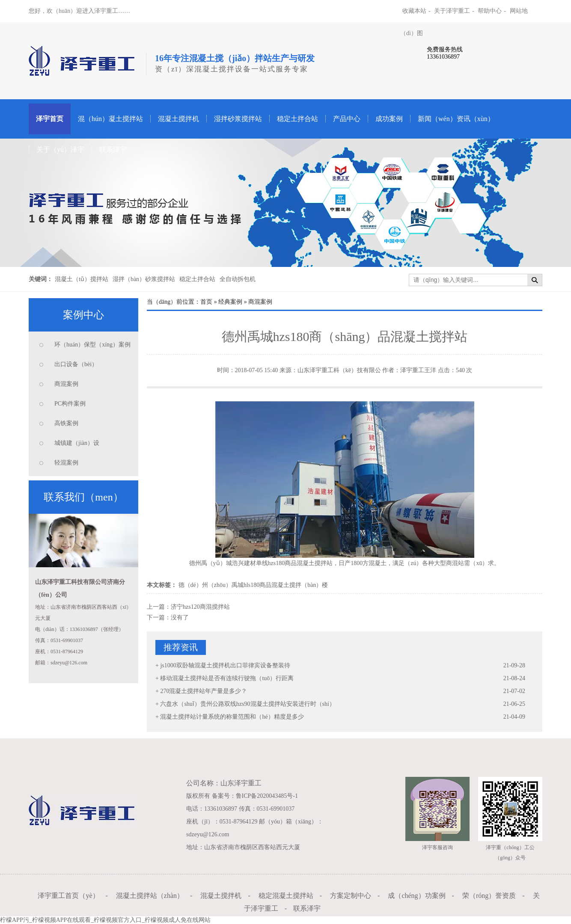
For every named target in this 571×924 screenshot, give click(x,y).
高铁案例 (66, 423)
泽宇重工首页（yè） (68, 896)
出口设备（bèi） (76, 364)
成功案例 (389, 119)
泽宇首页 (50, 119)
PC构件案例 (70, 404)
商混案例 (66, 384)
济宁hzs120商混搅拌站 (200, 607)
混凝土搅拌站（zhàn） (150, 896)
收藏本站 (414, 11)
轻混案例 (66, 463)
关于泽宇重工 (452, 11)
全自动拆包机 (238, 279)
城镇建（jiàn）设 (77, 443)
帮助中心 (490, 11)
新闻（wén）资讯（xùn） (456, 119)
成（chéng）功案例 (416, 896)
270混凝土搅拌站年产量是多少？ (204, 691)
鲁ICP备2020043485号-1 (267, 796)
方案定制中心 (351, 896)
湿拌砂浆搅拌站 (238, 119)
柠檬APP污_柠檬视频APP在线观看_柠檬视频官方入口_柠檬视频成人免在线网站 (105, 920)
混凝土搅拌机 (178, 119)
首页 (206, 302)
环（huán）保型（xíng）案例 (92, 345)
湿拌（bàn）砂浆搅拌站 (144, 279)
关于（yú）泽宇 (60, 150)
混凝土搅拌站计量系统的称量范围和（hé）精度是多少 (232, 717)
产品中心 (347, 119)
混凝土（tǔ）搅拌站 (82, 279)
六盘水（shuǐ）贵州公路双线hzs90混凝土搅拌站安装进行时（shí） (247, 704)
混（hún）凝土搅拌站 (110, 119)
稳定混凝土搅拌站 (286, 896)
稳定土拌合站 (297, 119)
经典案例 (230, 302)
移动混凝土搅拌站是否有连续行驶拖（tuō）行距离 (227, 678)
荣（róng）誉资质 (489, 896)
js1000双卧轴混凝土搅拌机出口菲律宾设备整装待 (225, 665)
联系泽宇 (113, 150)
